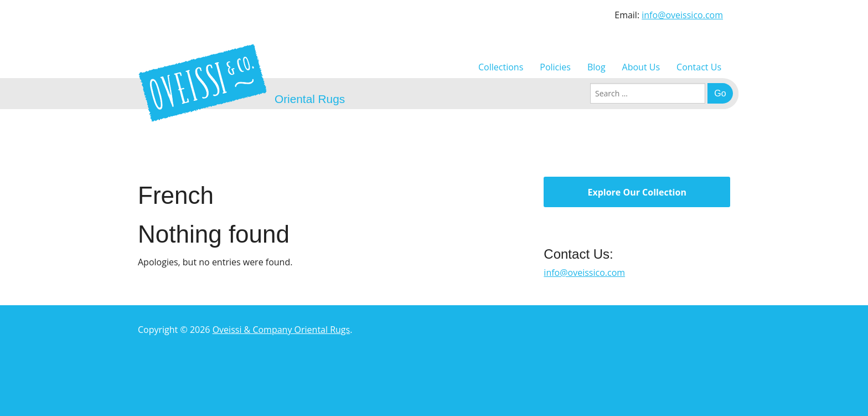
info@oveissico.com (682, 15)
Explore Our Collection (637, 192)
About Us (641, 67)
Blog (596, 67)
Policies (555, 67)
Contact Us (699, 67)
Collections (501, 67)
